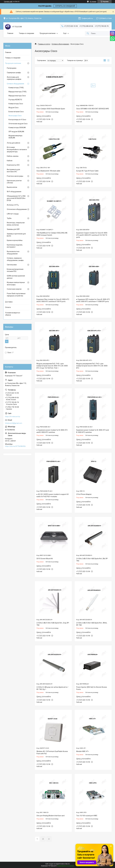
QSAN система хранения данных (16, 277)
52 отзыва (93, 2)
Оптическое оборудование (17, 209)
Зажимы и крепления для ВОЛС (16, 235)
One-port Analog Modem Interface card (50, 816)
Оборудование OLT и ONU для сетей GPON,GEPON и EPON (16, 198)
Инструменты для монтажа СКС (13, 171)
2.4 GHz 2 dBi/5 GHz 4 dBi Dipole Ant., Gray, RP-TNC (53, 624)
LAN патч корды (13, 214)
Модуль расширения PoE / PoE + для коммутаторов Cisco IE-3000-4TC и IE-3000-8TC (92, 366)
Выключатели (12, 187)
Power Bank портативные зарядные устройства (16, 295)
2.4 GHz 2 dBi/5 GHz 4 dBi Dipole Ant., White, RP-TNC (92, 624)
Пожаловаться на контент (66, 866)
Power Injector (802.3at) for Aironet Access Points (92, 688)
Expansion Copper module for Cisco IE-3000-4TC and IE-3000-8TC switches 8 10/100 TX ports (92, 235)
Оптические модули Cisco (18, 124)
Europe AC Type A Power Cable (87, 171)
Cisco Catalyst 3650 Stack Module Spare (51, 109)
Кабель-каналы (13, 156)
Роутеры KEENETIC (15, 100)
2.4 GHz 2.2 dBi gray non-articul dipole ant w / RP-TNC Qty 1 (52, 688)
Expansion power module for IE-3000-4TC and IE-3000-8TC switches (93, 431)
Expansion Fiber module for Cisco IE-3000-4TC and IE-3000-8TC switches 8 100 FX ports (53, 300)
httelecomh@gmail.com (14, 423)
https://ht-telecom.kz (13, 417)
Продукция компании (48, 33)
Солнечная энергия (14, 289)
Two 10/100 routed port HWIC (87, 816)
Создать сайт (8, 2)
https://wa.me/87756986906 (15, 446)
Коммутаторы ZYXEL (16, 88)
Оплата (8, 307)
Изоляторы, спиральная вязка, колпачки (16, 224)
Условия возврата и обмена (13, 314)
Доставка (9, 302)
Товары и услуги (44, 44)
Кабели (10, 161)
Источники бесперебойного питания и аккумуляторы (17, 149)
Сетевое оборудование (60, 44)
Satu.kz (67, 864)
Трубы (9, 218)
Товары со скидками (26, 33)
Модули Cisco (14, 108)
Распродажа (12, 68)
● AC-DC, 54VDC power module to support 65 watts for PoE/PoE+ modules (53, 495)
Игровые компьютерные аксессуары (16, 284)
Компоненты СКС (13, 165)
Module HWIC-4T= (83, 751)
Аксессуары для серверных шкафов (14, 78)
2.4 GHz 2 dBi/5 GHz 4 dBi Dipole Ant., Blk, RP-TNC (92, 560)
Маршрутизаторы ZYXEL (18, 92)
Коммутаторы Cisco (16, 104)
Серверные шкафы (14, 73)
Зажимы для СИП (13, 229)
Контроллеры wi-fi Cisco (17, 120)
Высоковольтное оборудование (13, 253)
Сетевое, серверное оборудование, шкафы (15, 259)
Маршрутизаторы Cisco (17, 96)
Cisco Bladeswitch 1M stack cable (48, 171)
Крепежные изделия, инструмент (15, 246)
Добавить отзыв (105, 18)
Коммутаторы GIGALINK (17, 128)
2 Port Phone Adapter (84, 494)
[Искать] (88, 33)
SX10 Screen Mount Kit (45, 559)
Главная (10, 33)
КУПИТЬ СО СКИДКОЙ (65, 6)
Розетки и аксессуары (15, 176)
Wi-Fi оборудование (14, 192)
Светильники (12, 265)
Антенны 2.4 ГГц (13, 205)
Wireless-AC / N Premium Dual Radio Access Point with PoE (52, 752)
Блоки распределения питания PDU (15, 270)
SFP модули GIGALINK (16, 132)
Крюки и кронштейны (15, 240)
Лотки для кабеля (13, 143)
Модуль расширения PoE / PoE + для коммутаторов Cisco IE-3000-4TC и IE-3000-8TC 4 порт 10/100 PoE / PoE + (52, 366)
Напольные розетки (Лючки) (14, 182)
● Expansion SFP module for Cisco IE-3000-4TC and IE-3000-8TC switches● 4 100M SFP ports (93, 300)
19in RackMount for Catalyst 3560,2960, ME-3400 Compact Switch (52, 234)
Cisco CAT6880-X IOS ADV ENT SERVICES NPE (93, 109)
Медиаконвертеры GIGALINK (15, 137)
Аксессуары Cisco (15, 116)
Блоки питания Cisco (16, 112)
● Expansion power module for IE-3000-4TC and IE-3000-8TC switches (52, 431)
